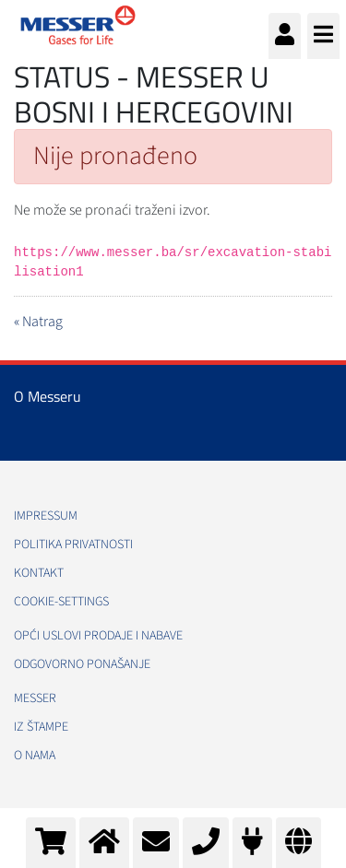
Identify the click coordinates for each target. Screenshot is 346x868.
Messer (35, 698)
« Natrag (38, 322)
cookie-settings (61, 602)
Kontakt (39, 573)
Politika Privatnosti (73, 545)
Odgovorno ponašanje (82, 664)
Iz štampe (41, 727)
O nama (35, 756)
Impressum (46, 516)
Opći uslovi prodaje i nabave (98, 636)
